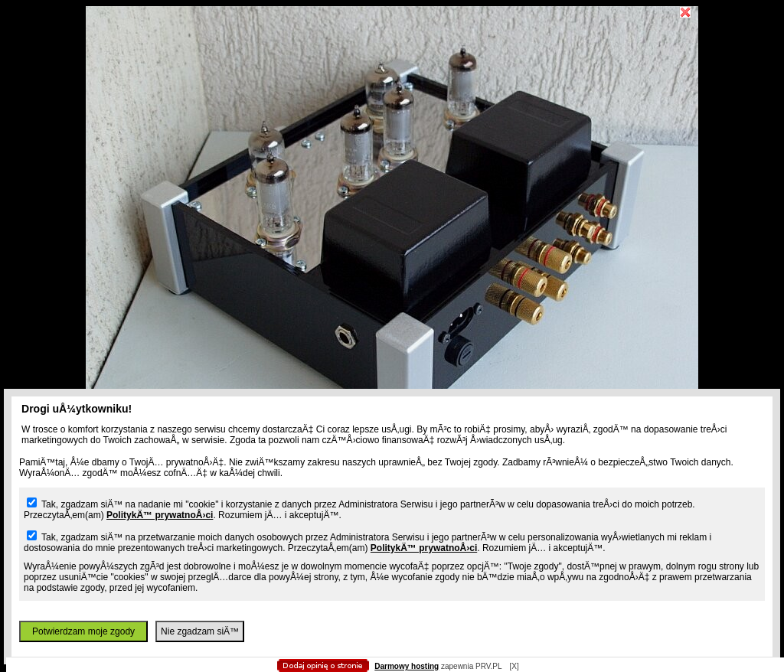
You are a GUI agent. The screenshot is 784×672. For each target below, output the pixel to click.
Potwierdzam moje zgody (83, 631)
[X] (514, 666)
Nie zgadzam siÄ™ (200, 631)
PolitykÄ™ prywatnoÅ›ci (160, 515)
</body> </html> (392, 77)
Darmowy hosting (407, 666)
